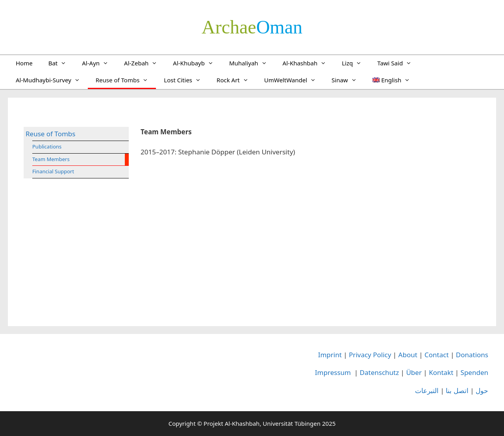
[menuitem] (391, 80)
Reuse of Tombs (126, 80)
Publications (47, 147)
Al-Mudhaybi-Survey (52, 80)
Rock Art (236, 80)
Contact (437, 355)
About (408, 355)
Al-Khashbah (309, 63)
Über (414, 372)
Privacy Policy (370, 355)
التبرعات (427, 391)
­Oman (252, 27)
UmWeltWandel (294, 80)
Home (24, 63)
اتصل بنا (457, 391)
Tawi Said (398, 63)
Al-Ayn (99, 63)
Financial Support (53, 171)
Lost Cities (186, 80)
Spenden (474, 372)
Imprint (330, 355)
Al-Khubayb (197, 63)
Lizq (356, 63)
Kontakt (441, 372)
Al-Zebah (145, 63)
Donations (472, 355)
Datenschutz (380, 372)
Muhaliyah (252, 63)
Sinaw (348, 80)
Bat (61, 63)
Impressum (333, 372)
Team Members (51, 159)
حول (482, 391)
